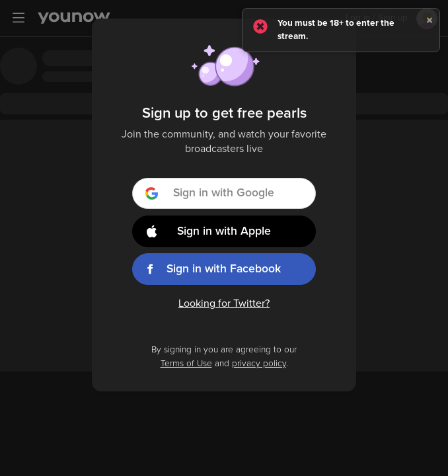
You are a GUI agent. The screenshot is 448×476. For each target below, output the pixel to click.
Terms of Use (186, 364)
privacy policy (259, 364)
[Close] (429, 20)
